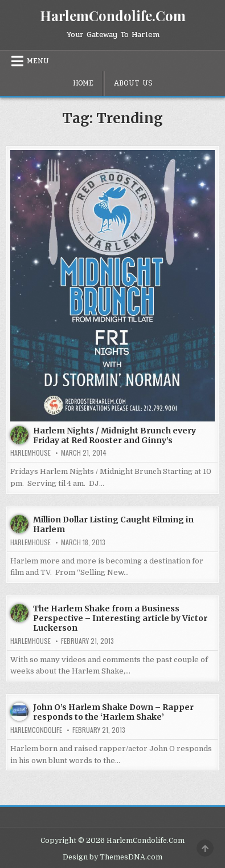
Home (83, 83)
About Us (133, 83)
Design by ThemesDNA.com (113, 857)
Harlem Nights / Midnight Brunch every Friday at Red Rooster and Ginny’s (114, 435)
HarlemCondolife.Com (113, 15)
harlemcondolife (36, 730)
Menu (38, 61)
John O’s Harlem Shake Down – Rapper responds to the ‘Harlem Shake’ (113, 712)
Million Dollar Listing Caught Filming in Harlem (113, 524)
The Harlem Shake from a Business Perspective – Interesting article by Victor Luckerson (120, 618)
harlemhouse (30, 453)
